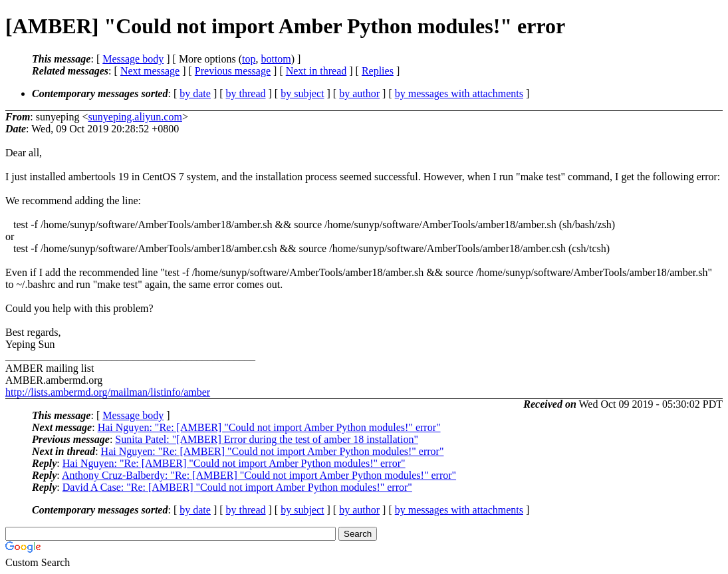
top (249, 59)
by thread (246, 93)
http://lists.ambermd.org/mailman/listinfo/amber (108, 392)
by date (195, 93)
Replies (378, 71)
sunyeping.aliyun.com (135, 117)
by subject (302, 93)
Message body (133, 59)
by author (359, 93)
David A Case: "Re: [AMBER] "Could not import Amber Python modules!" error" (237, 487)
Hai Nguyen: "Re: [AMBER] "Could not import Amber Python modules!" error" (269, 427)
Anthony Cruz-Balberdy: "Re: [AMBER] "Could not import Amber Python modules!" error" (259, 475)
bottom (276, 59)
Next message (150, 71)
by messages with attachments (459, 93)
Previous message (233, 71)
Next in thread (316, 71)
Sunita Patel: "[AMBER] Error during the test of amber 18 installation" (267, 439)
